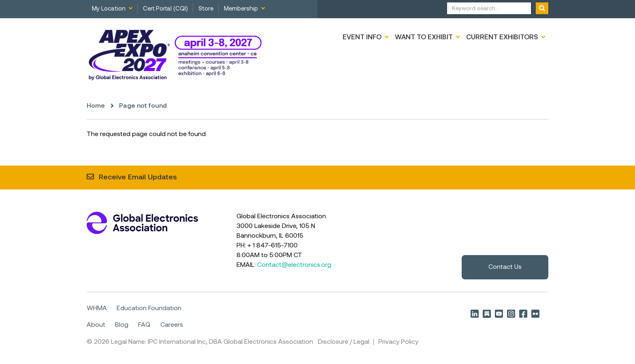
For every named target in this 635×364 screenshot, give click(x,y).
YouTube (499, 314)
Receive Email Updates (138, 178)
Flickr (535, 314)
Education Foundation (149, 309)
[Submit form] (542, 8)
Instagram (511, 314)
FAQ (144, 325)
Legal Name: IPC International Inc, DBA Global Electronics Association (212, 342)
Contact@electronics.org (294, 265)
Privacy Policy (398, 342)
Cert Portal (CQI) (165, 9)
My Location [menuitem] (109, 9)
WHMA (97, 309)
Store (206, 9)
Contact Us (505, 267)
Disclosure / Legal (344, 342)
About (96, 325)
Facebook (523, 314)
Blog (122, 325)
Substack (487, 314)
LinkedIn (475, 314)
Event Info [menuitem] (362, 37)
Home (96, 106)
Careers (172, 325)
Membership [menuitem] (241, 9)
